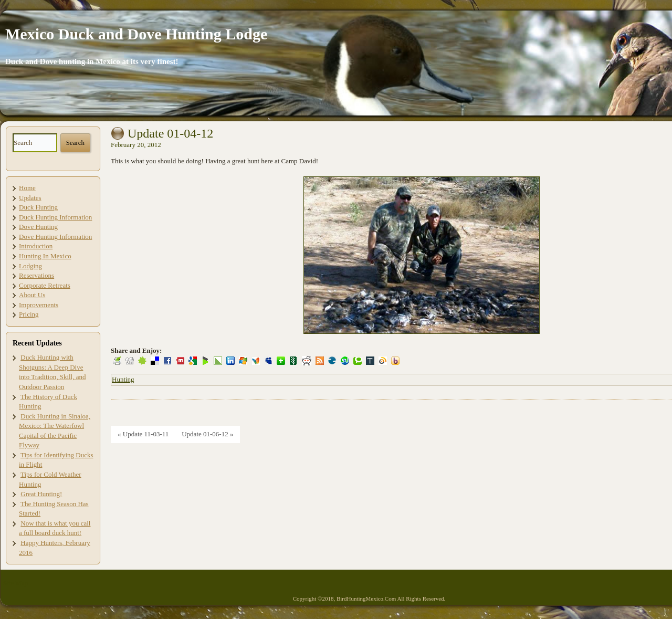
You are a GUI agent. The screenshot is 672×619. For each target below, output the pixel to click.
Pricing (29, 314)
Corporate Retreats (45, 285)
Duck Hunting (38, 207)
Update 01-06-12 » (207, 434)
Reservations (36, 275)
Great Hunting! (41, 494)
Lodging (30, 266)
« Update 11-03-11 (143, 434)
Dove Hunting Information (55, 237)
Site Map (15, 583)
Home (27, 188)
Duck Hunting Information (55, 217)
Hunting (123, 379)
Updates (30, 198)
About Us (32, 295)
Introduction (36, 246)
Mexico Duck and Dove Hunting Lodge (136, 34)
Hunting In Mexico (45, 256)
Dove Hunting (38, 227)
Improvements (39, 305)
